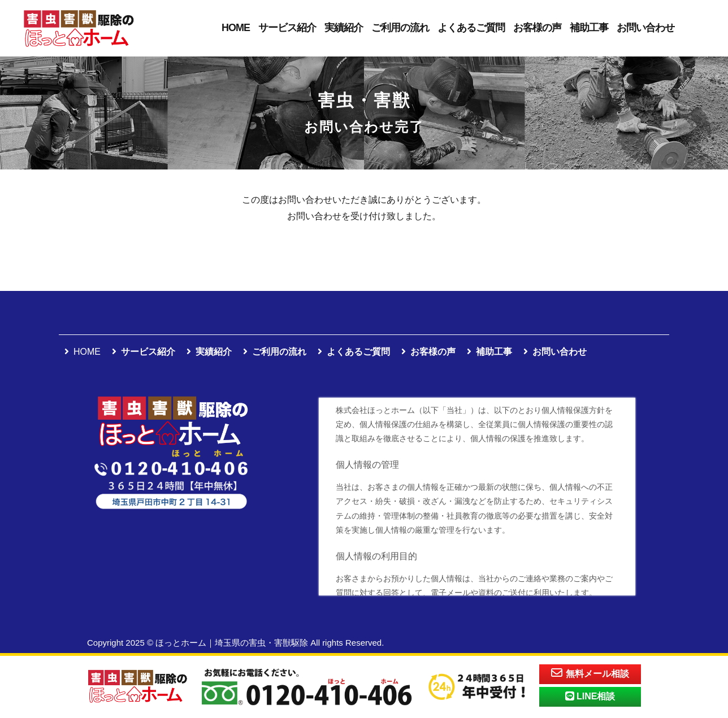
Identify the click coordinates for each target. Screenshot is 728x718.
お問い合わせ (645, 28)
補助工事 (589, 28)
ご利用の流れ (400, 28)
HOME (236, 28)
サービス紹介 (287, 28)
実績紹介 (344, 28)
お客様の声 (537, 28)
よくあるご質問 (471, 28)
